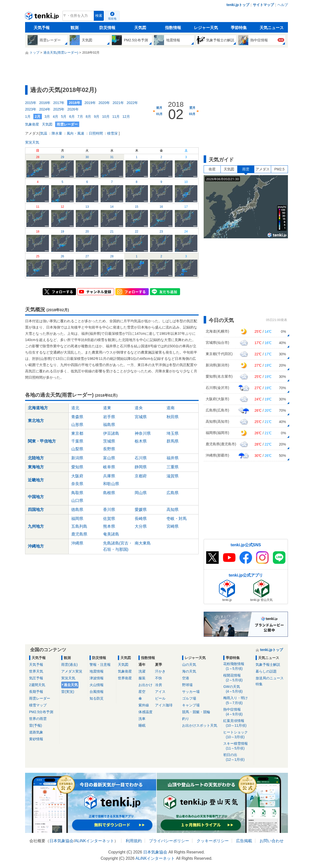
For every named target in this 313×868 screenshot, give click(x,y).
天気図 (140, 28)
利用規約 (134, 841)
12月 (126, 117)
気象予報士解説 (268, 665)
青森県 (77, 417)
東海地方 (36, 467)
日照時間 (96, 133)
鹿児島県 (79, 534)
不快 (159, 678)
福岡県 (77, 519)
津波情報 (97, 678)
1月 (28, 117)
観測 (74, 28)
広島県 (173, 493)
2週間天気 (37, 685)
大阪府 (77, 476)
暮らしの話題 (266, 671)
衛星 (212, 169)
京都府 (141, 476)
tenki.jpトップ (238, 5)
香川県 (109, 510)
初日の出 (238, 757)
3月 (47, 117)
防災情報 (107, 28)
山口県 (77, 501)
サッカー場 (191, 692)
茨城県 (109, 441)
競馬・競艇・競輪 (196, 712)
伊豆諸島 (111, 433)
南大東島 (143, 543)
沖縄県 (77, 543)
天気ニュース (272, 28)
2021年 (118, 103)
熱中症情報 (238, 712)
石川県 (141, 458)
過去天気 (71, 685)
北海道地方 (38, 408)
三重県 (173, 467)
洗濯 (142, 671)
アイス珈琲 (164, 705)
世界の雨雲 (38, 719)
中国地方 (36, 497)
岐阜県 (109, 467)
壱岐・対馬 (177, 519)
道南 (171, 408)
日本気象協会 (61, 841)
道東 (107, 408)
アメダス (263, 169)
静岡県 (141, 467)
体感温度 (145, 712)
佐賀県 (109, 519)
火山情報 (97, 685)
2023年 (31, 109)
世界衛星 (125, 678)
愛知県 (77, 467)
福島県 (109, 425)
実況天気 (32, 142)
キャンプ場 (191, 705)
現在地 (112, 19)
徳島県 (77, 510)
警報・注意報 (100, 665)
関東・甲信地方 (42, 441)
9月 (97, 117)
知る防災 (97, 698)
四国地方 (36, 510)
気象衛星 (32, 124)
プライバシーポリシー (169, 841)
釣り (186, 719)
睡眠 (142, 725)
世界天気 (36, 671)
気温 (44, 133)
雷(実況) (68, 692)
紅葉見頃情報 (238, 723)
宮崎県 (173, 526)
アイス (160, 692)
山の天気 (189, 665)
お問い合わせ (272, 841)
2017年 (59, 103)
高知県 (173, 510)
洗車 (142, 719)
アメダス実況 (72, 671)
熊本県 (109, 526)
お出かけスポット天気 (200, 725)
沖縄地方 (36, 546)
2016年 (45, 103)
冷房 (159, 685)
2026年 (73, 109)
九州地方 (36, 526)
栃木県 (141, 441)
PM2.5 (279, 169)
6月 (72, 117)
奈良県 (77, 484)
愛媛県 (141, 510)
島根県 (109, 493)
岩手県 (109, 417)
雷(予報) (35, 725)
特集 (259, 684)
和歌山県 (111, 484)
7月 (80, 117)
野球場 (187, 685)
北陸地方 (36, 458)
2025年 (59, 109)
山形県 (77, 425)
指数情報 (173, 28)
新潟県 (77, 458)
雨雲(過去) (69, 665)
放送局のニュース (270, 678)
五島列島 (79, 526)
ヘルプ (283, 5)
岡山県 (141, 493)
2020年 (104, 103)
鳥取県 (77, 493)
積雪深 (112, 133)
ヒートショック (238, 735)
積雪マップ (38, 705)
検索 (99, 16)
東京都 (77, 433)
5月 (64, 117)
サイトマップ (263, 5)
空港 (186, 678)
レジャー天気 (206, 28)
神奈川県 (143, 433)
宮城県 (141, 417)
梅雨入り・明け (238, 700)
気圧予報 (36, 678)
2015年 (31, 103)
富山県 (109, 458)
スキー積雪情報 (238, 746)
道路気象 (36, 732)
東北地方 (36, 421)
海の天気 (189, 671)
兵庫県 (109, 476)
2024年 (45, 109)
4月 (55, 117)
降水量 (57, 133)
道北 (75, 408)
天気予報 (42, 28)
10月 (106, 117)
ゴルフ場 (189, 698)
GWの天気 (238, 689)
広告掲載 (244, 841)
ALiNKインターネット (94, 841)
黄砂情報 (36, 739)
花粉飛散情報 (238, 666)
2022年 (132, 103)
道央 (139, 408)
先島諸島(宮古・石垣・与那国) (118, 546)
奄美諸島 (111, 534)
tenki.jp (43, 17)
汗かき (160, 671)
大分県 (141, 526)
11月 (116, 117)
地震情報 (97, 671)
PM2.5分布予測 (41, 712)
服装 (142, 678)
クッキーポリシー (213, 841)
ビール (160, 698)
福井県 (173, 458)
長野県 (109, 449)
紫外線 (144, 705)
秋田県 (173, 417)
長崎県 (141, 519)
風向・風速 (75, 133)
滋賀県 (173, 476)
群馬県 (173, 441)
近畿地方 (36, 480)
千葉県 (77, 441)
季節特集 (239, 28)
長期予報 (36, 692)
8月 (89, 117)
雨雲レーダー (40, 698)
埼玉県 (173, 433)
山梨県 (77, 449)
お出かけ (145, 685)
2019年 (90, 103)
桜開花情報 (238, 678)
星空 (142, 692)
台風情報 (97, 692)
